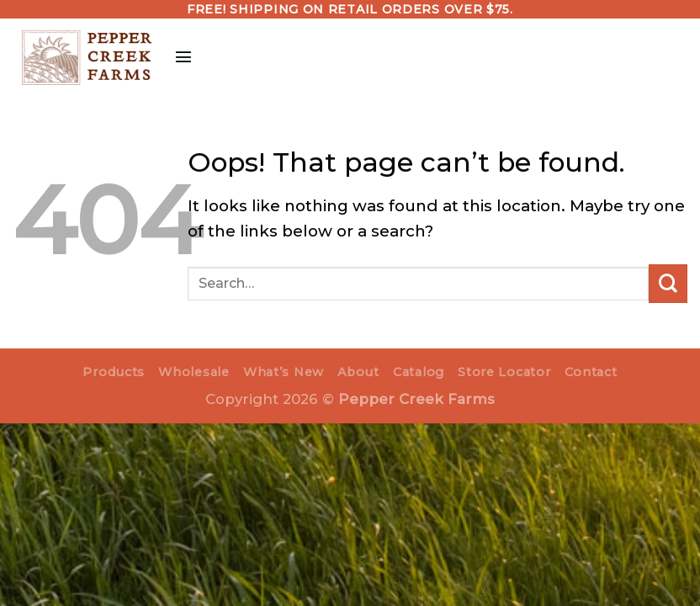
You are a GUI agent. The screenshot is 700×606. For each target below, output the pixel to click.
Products (114, 372)
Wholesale (194, 372)
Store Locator (504, 372)
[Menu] (186, 56)
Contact (591, 372)
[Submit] (668, 284)
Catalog (419, 372)
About (358, 372)
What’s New (284, 372)
